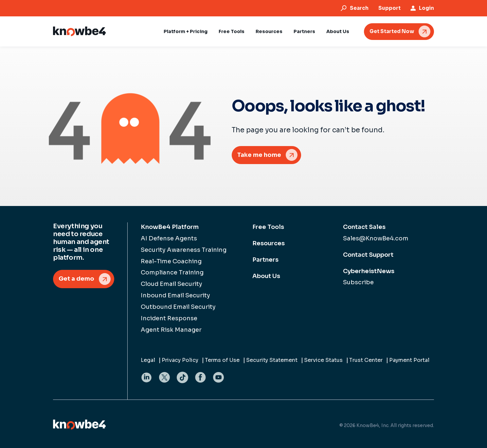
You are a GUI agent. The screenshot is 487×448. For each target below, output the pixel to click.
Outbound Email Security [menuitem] (178, 307)
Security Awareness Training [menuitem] (184, 250)
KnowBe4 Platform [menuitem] (170, 227)
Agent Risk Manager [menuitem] (171, 330)
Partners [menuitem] (265, 260)
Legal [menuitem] (148, 360)
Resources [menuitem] (269, 243)
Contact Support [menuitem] (368, 255)
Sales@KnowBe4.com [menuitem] (376, 238)
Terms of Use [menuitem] (222, 360)
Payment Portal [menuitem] (409, 360)
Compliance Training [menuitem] (172, 272)
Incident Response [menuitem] (169, 318)
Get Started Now (392, 31)
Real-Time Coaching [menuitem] (171, 261)
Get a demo (76, 279)
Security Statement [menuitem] (272, 360)
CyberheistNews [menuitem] (369, 271)
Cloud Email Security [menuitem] (171, 284)
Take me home (259, 155)
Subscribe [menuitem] (358, 282)
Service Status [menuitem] (323, 360)
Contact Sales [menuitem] (364, 227)
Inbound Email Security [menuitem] (175, 295)
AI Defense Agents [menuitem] (169, 238)
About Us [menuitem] (266, 276)
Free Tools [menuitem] (268, 227)
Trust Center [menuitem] (366, 360)
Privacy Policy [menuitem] (180, 360)
